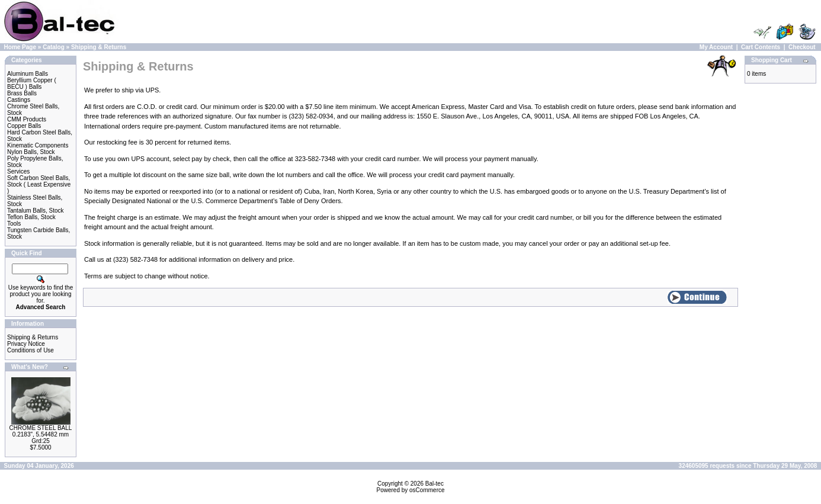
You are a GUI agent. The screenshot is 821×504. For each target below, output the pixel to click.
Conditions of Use (31, 350)
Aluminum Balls (28, 74)
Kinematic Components (38, 145)
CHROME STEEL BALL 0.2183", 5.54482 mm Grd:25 (41, 434)
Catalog (54, 47)
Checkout (802, 47)
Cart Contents (761, 47)
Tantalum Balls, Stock (36, 211)
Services (18, 171)
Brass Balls (22, 93)
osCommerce (427, 490)
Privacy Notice (26, 344)
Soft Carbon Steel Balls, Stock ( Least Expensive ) (39, 184)
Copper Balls (24, 126)
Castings (19, 100)
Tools (14, 224)
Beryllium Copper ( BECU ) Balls (32, 84)
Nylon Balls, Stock (31, 152)
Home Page (20, 47)
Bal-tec (434, 484)
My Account (716, 47)
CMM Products (27, 119)
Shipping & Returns (99, 47)
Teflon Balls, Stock (31, 217)
